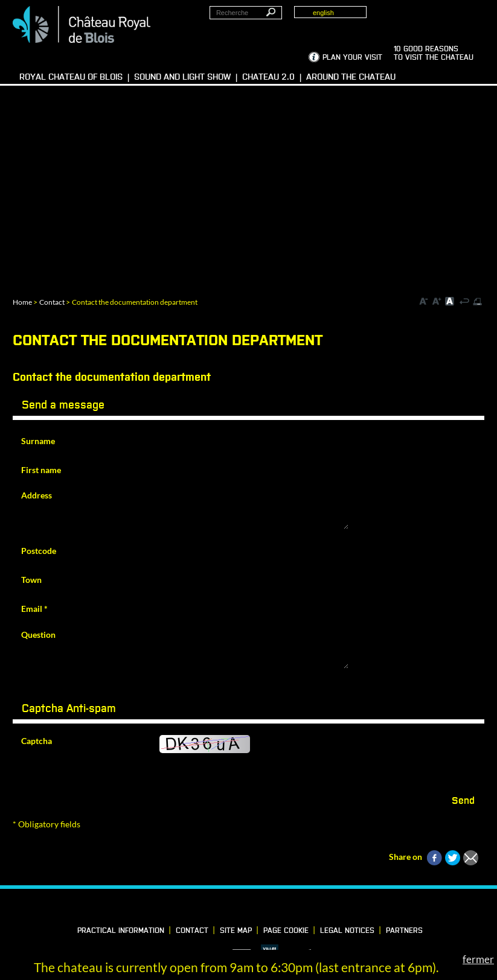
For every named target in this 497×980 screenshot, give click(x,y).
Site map (236, 931)
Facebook (209, 908)
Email (34, 609)
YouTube (291, 908)
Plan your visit (352, 58)
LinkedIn (229, 908)
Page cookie (286, 931)
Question (38, 635)
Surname (38, 441)
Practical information (121, 931)
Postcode (39, 551)
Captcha (37, 741)
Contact (52, 302)
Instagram (271, 908)
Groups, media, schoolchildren (432, 19)
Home (22, 302)
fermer (478, 959)
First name (41, 470)
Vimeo (250, 908)
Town (31, 580)
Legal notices (347, 931)
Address (37, 495)
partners (404, 931)
